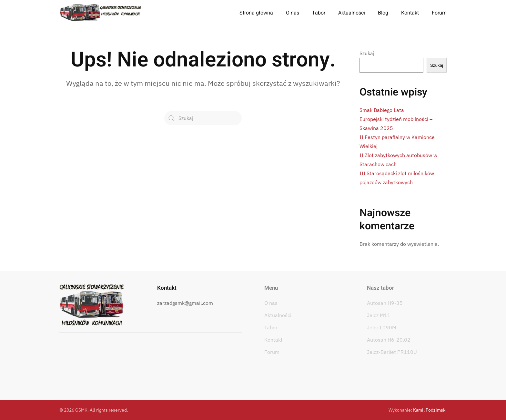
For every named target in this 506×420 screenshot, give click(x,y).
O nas (271, 303)
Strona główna (256, 13)
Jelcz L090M (382, 327)
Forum (439, 13)
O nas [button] (293, 13)
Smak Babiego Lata (382, 110)
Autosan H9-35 (385, 303)
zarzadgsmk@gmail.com (185, 303)
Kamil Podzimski (430, 410)
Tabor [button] (319, 13)
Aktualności (352, 13)
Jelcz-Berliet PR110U (392, 352)
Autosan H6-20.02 (389, 340)
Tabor (271, 327)
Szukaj (367, 53)
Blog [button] (383, 13)
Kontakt (410, 13)
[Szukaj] (203, 118)
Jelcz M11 (379, 315)
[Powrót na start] (101, 13)
